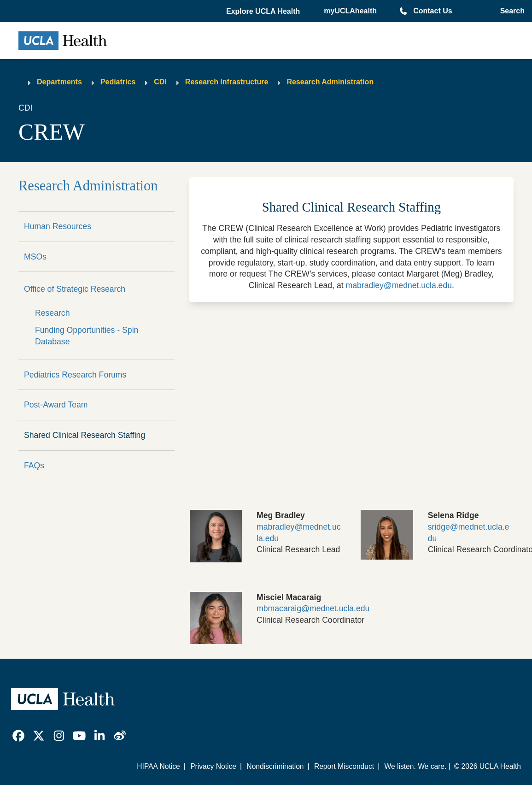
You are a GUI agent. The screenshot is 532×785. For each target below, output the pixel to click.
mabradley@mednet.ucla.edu (399, 285)
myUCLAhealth (350, 11)
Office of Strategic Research (75, 289)
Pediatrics (118, 82)
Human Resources (58, 226)
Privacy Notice (213, 766)
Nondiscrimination (275, 766)
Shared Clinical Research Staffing (85, 435)
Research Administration (330, 82)
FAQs (34, 466)
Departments (59, 82)
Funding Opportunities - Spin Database (87, 336)
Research (52, 313)
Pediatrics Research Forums (75, 375)
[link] (18, 736)
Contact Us (433, 11)
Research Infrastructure (227, 82)
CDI (160, 82)
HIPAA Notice (158, 766)
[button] (264, 12)
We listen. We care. (415, 766)
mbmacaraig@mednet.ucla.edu (313, 608)
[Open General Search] (511, 11)
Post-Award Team (56, 405)
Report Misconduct (344, 766)
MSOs (35, 257)
